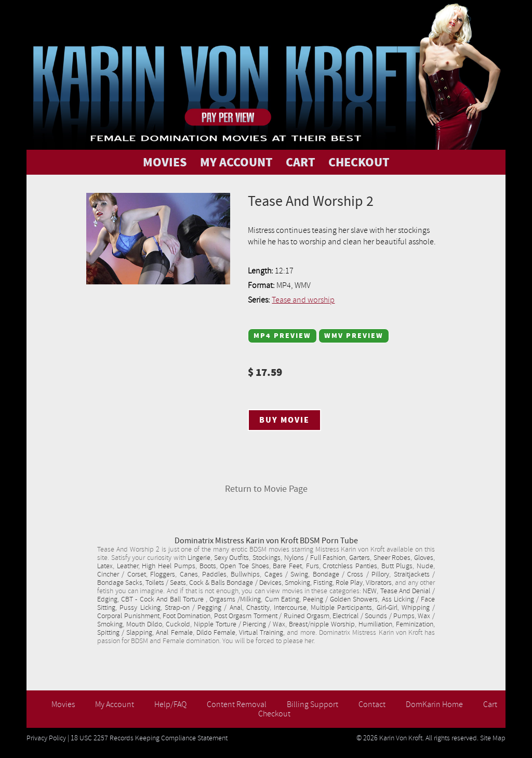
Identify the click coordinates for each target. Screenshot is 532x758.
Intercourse (290, 608)
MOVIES (165, 162)
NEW (370, 591)
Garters (360, 558)
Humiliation (375, 624)
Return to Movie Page (266, 489)
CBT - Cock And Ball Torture (163, 599)
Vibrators (379, 583)
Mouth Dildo (144, 624)
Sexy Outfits (232, 558)
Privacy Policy (46, 738)
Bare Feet (287, 566)
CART (301, 162)
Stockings (267, 558)
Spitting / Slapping (125, 633)
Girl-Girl (387, 608)
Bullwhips (245, 574)
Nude (425, 566)
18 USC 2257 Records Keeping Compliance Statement (149, 738)
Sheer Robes (392, 558)
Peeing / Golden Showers (340, 599)
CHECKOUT (359, 162)
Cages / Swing (287, 574)
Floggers (163, 574)
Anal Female (174, 633)
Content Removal (237, 704)
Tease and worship (303, 300)
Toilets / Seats (166, 583)
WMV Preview (354, 336)
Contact (372, 704)
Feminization (415, 624)
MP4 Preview (282, 336)
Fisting (323, 583)
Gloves (424, 558)
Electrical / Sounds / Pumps (374, 616)
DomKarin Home (434, 704)
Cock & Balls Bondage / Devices (235, 583)
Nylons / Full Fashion (315, 558)
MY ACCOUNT (236, 162)
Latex (105, 566)
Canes (189, 574)
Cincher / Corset (122, 574)
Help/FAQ (170, 704)
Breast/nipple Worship (322, 624)
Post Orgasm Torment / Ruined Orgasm (272, 616)
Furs (312, 566)
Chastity (258, 608)
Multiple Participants (341, 608)
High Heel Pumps (168, 566)
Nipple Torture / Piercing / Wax (240, 624)
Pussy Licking (140, 608)
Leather (128, 566)
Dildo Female (216, 633)
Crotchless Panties (350, 566)
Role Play (349, 583)
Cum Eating (282, 599)
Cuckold (178, 624)
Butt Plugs (397, 566)
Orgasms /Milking (235, 599)
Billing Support (312, 704)
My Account (115, 704)
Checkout (274, 714)
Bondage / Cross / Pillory (351, 574)
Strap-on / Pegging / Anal (203, 608)
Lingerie (199, 558)
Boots (208, 566)
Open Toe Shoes (244, 566)
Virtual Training (261, 633)
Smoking (297, 583)
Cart (490, 704)
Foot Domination (187, 616)
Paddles (214, 574)
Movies (63, 704)
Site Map (493, 738)
